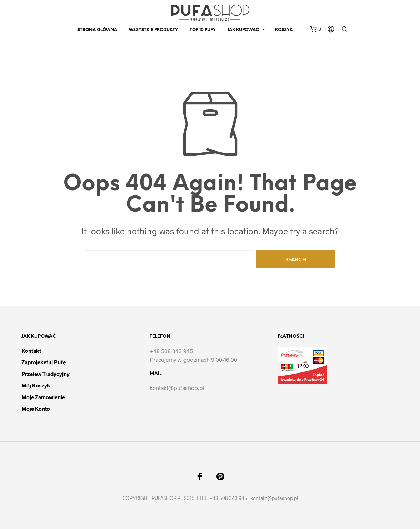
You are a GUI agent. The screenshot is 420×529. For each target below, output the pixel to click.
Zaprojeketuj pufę (44, 362)
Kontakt (31, 351)
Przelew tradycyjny (46, 374)
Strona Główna (97, 30)
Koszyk (284, 30)
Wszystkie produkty (153, 30)
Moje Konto (36, 409)
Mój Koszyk (36, 385)
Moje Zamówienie (43, 397)
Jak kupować (243, 30)
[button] (316, 29)
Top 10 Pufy (203, 30)
